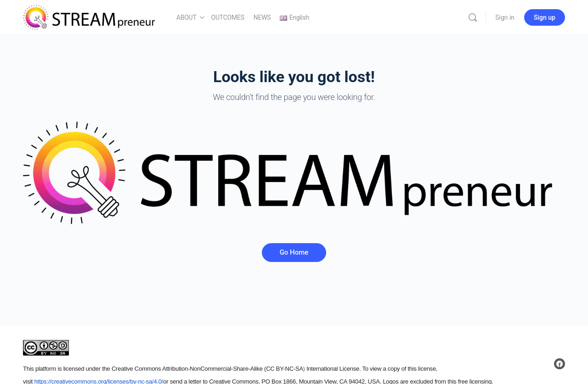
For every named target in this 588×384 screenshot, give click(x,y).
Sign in (505, 17)
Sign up (545, 17)
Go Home (294, 252)
